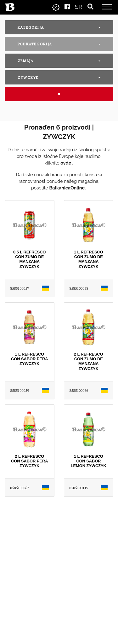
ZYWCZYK (28, 77)
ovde (66, 163)
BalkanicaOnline (67, 188)
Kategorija (31, 27)
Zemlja (25, 61)
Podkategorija (35, 44)
